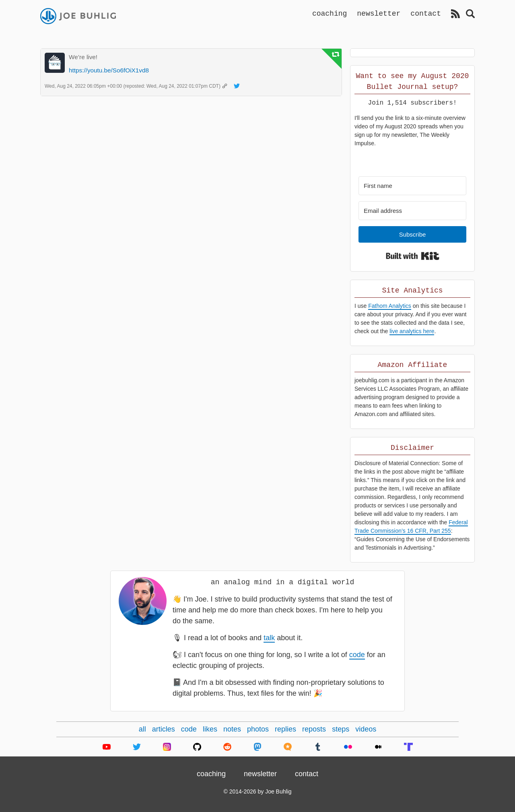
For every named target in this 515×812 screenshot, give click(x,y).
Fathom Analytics (390, 306)
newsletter (379, 13)
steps (341, 729)
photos (258, 729)
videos (366, 729)
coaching (330, 13)
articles (164, 729)
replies (285, 729)
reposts (314, 729)
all (142, 729)
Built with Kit (413, 256)
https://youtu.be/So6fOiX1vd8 (109, 70)
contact (426, 13)
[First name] (412, 186)
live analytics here (412, 331)
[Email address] (412, 211)
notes (232, 729)
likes (210, 729)
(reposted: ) (173, 86)
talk (269, 638)
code (357, 655)
